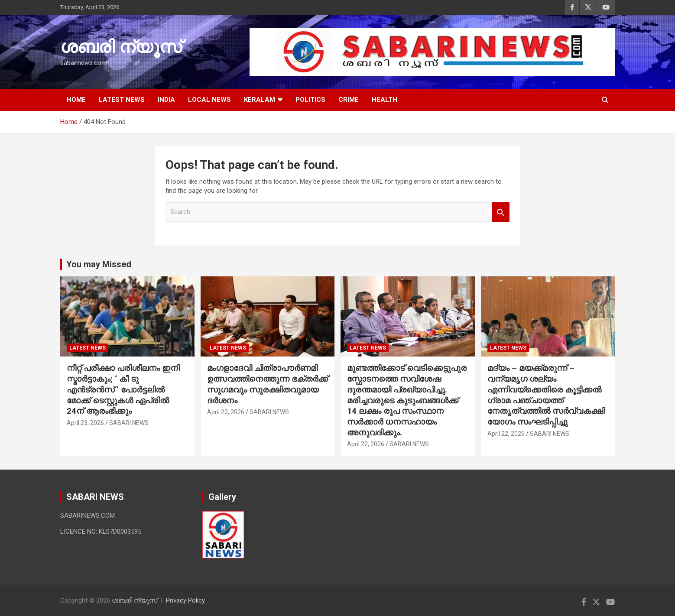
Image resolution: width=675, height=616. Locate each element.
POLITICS (310, 100)
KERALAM (260, 100)
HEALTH (385, 100)
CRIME (349, 100)
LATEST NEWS (122, 100)
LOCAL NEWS (209, 100)
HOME (76, 100)
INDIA (166, 100)
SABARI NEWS (129, 423)
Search (501, 212)
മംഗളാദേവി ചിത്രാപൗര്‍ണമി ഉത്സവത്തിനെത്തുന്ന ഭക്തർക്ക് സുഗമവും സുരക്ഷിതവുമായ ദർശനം (268, 384)
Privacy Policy (185, 600)
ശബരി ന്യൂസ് (121, 47)
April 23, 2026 (85, 423)
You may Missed (99, 264)
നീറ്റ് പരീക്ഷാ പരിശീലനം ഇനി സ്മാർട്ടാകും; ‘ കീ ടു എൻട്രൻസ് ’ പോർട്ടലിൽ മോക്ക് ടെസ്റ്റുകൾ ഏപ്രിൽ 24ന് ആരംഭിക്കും (123, 389)
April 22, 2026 (226, 412)
